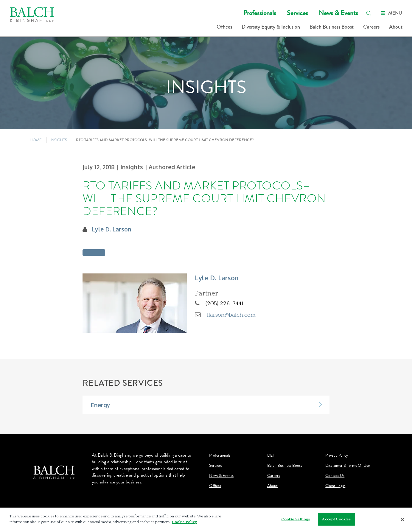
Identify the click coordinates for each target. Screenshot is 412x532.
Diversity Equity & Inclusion (271, 27)
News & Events (338, 13)
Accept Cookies (336, 519)
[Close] (402, 520)
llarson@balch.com (231, 315)
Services (297, 13)
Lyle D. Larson (112, 229)
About (396, 27)
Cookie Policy (184, 522)
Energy (100, 405)
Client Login (335, 486)
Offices (224, 27)
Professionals (260, 13)
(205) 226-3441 (225, 304)
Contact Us (335, 476)
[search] (369, 13)
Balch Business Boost (332, 27)
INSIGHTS (59, 140)
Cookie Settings (296, 519)
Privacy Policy (337, 455)
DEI (270, 455)
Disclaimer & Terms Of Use (348, 466)
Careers (371, 27)
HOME (36, 140)
